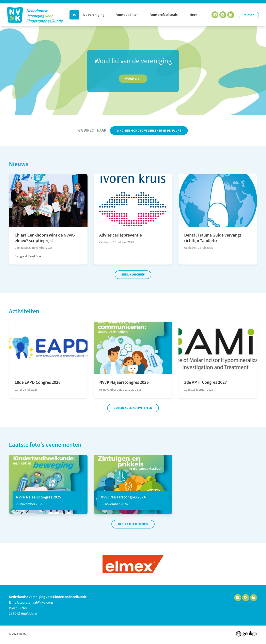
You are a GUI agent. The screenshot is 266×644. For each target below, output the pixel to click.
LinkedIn (230, 15)
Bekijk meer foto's (133, 526)
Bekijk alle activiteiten (133, 409)
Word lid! (133, 79)
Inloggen (248, 15)
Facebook (215, 15)
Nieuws (19, 165)
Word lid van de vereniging (133, 61)
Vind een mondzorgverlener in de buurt (149, 131)
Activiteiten (24, 312)
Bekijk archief (133, 275)
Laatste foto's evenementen (45, 446)
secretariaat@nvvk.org (36, 604)
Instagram (223, 15)
